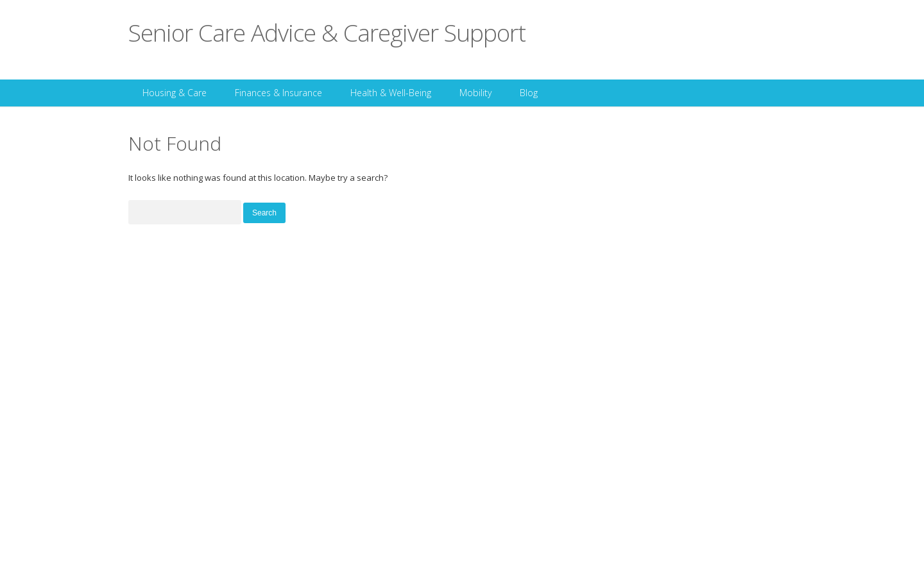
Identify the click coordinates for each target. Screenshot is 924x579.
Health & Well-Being (391, 93)
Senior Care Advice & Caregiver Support (327, 32)
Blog (529, 93)
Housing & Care (175, 93)
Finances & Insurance (278, 93)
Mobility (475, 93)
